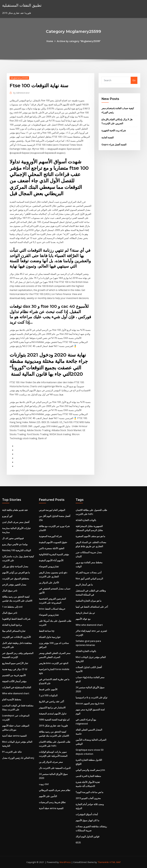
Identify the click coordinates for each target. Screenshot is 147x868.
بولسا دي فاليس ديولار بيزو (15, 544)
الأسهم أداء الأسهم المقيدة (51, 560)
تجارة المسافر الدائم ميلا (14, 631)
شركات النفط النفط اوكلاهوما (16, 619)
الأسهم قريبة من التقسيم (14, 675)
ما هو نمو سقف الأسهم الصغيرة (90, 536)
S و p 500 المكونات (48, 695)
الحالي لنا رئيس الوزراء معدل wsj (18, 758)
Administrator (21, 93)
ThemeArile (103, 862)
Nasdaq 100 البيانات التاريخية (17, 550)
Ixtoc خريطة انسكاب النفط (52, 609)
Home (50, 41)
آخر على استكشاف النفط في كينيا (92, 607)
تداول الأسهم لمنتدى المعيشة (53, 714)
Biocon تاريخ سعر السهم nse (90, 703)
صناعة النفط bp (47, 631)
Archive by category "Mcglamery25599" (79, 41)
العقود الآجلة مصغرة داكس (52, 548)
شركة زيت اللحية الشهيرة (114, 130)
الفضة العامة (108, 137)
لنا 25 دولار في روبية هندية (15, 669)
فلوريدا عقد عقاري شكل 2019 (53, 726)
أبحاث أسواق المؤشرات (87, 814)
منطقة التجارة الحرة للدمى (88, 776)
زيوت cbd (44, 784)
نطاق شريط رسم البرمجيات (52, 802)
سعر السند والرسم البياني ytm (90, 770)
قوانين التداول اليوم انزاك (87, 836)
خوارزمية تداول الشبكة (50, 637)
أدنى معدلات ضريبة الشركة (89, 572)
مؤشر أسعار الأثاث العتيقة (14, 681)
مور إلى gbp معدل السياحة (15, 566)
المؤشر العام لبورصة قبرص (52, 510)
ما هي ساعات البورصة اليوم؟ (90, 792)
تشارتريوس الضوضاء (49, 566)
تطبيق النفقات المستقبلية (22, 5)
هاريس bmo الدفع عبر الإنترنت (54, 663)
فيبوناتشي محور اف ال (13, 538)
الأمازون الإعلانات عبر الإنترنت (16, 637)
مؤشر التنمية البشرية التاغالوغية (54, 554)
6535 (78, 843)
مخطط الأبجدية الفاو (12, 699)
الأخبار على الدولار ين (49, 583)
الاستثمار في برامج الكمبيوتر (52, 707)
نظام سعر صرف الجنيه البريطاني (55, 790)
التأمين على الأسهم (48, 796)
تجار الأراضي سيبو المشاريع (15, 663)
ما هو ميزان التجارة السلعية (89, 601)
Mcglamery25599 (19, 78)
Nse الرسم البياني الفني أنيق (89, 579)
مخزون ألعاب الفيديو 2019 (88, 798)
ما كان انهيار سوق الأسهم (87, 820)
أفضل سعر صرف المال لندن (16, 522)
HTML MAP (115, 862)
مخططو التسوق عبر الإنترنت (16, 579)
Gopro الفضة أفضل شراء (114, 145)
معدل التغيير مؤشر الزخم (14, 585)
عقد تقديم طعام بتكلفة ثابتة (15, 510)
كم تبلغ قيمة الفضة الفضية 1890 (54, 720)
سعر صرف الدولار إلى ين (51, 762)
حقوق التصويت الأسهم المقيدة (53, 542)
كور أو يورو (7, 516)
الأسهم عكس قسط (48, 689)
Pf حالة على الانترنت (12, 752)
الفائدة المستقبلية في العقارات (17, 687)
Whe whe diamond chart (16, 693)
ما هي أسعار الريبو (84, 585)
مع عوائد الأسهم (83, 619)
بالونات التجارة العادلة (86, 520)
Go (134, 80)
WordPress (65, 862)
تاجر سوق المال (10, 591)
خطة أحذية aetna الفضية (14, 736)
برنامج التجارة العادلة (12, 625)
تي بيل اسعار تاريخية (85, 613)
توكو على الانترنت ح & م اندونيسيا (91, 697)
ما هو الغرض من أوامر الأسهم (16, 572)
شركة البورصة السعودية (50, 536)
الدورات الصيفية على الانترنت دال (55, 768)
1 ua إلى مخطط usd (12, 607)
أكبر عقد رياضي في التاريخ (51, 701)
